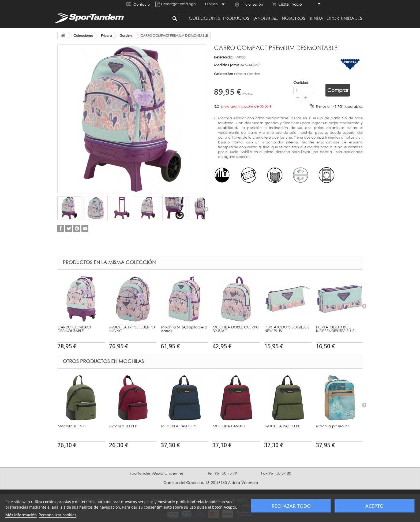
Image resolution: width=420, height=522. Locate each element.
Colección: (224, 74)
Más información (21, 515)
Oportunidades (344, 18)
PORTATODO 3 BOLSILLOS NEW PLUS (287, 329)
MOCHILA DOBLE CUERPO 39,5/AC (236, 329)
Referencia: (224, 57)
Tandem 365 (265, 18)
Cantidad (269, 82)
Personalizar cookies (57, 515)
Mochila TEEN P (72, 426)
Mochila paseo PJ (332, 426)
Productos (236, 18)
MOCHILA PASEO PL (179, 426)
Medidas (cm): (226, 65)
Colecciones (204, 18)
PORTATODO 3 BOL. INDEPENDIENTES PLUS (335, 329)
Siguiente (206, 209)
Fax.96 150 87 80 (276, 473)
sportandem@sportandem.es (157, 473)
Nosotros (293, 18)
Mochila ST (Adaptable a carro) (184, 329)
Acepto (374, 506)
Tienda (316, 18)
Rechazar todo (291, 506)
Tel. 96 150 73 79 (222, 473)
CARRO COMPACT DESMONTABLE (74, 329)
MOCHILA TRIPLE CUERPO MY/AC (132, 329)
